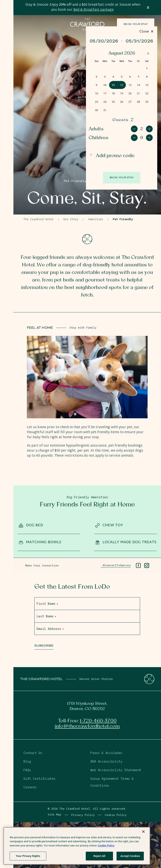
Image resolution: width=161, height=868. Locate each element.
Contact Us (33, 753)
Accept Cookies (130, 856)
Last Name (46, 616)
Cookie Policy (116, 815)
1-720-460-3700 (98, 721)
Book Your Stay (136, 24)
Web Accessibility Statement (116, 770)
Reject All (99, 856)
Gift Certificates (40, 779)
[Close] (143, 832)
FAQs (27, 770)
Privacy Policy (83, 815)
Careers (30, 787)
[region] (77, 846)
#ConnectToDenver (116, 565)
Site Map (55, 815)
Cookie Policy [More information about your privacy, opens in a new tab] (106, 846)
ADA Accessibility (106, 761)
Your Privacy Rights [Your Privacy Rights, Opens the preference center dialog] (28, 856)
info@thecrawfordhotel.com (87, 726)
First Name (47, 604)
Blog (27, 761)
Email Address (50, 629)
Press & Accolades (106, 753)
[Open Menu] (7, 13)
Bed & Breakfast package (93, 10)
